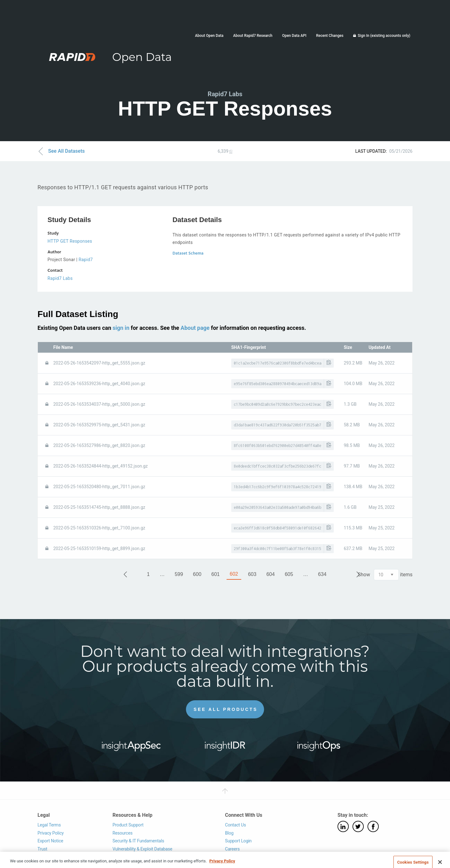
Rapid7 (86, 260)
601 (215, 574)
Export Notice (50, 841)
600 (197, 574)
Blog (229, 833)
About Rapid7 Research (253, 36)
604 (270, 574)
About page (195, 328)
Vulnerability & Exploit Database (142, 849)
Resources (122, 833)
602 (234, 574)
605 (289, 574)
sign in (121, 328)
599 (179, 574)
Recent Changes (330, 36)
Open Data (142, 57)
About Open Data (209, 36)
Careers (232, 849)
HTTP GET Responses (70, 241)
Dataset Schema (188, 253)
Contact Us (235, 825)
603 (252, 574)
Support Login (238, 841)
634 (322, 574)
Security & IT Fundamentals (138, 841)
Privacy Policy (51, 833)
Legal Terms (49, 825)
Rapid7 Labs (60, 278)
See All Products (226, 709)
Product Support (128, 825)
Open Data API (294, 36)
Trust (42, 849)
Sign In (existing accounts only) (384, 36)
